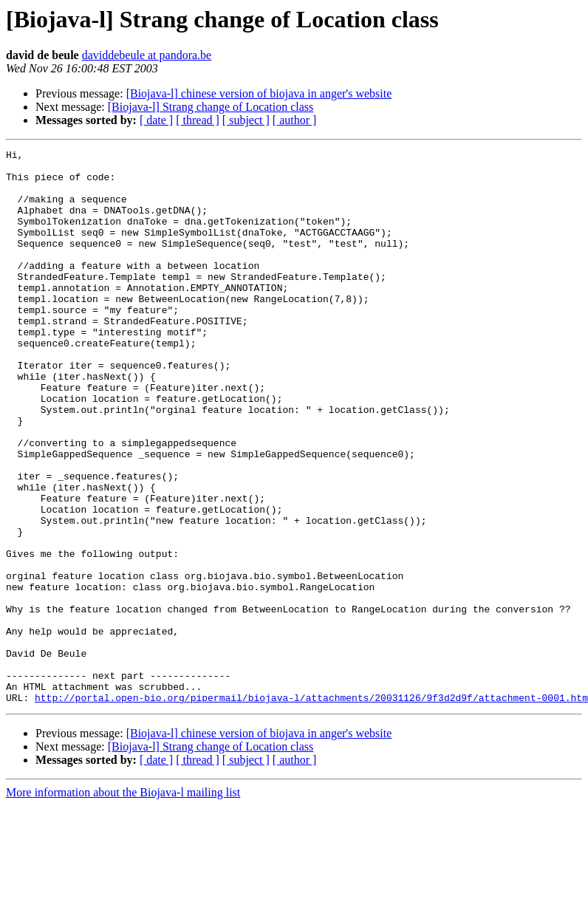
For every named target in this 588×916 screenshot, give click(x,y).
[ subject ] (246, 120)
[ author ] (295, 120)
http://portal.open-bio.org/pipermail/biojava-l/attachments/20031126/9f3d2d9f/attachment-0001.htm (311, 808)
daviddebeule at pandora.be (147, 55)
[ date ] (156, 120)
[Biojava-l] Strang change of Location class (211, 107)
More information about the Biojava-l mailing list (123, 903)
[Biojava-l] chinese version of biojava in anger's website (259, 93)
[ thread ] (198, 120)
